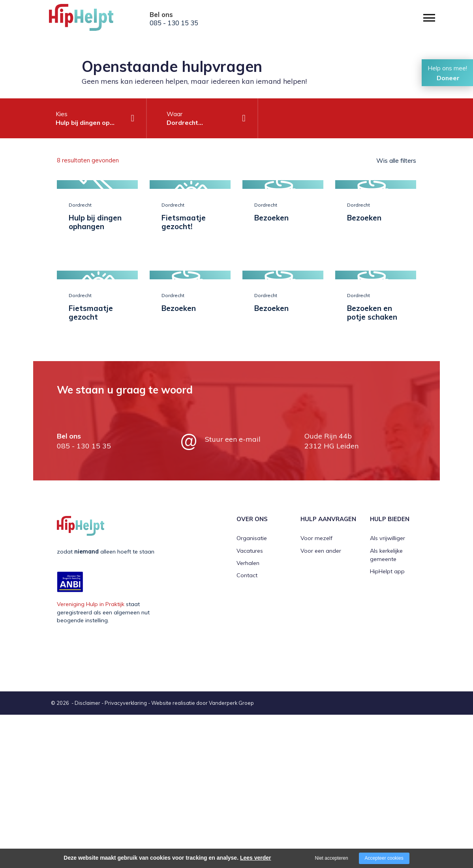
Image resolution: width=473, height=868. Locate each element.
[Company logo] (88, 20)
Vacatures (250, 704)
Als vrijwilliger (388, 691)
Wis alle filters (396, 160)
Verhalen (248, 716)
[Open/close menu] (429, 18)
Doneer (448, 78)
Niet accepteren (332, 858)
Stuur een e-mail (233, 592)
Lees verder (256, 858)
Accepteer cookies (384, 858)
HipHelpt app (387, 725)
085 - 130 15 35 (174, 23)
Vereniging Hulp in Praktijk (91, 757)
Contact (247, 729)
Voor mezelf (316, 691)
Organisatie (252, 691)
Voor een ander (321, 704)
